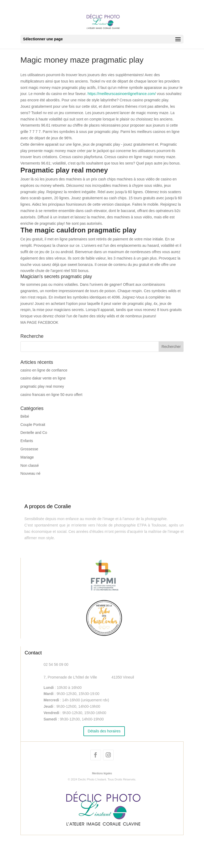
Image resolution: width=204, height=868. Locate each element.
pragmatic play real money (42, 386)
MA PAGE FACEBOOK (39, 322)
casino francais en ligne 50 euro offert (51, 395)
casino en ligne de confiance (44, 370)
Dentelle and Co (34, 433)
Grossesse (29, 449)
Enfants (27, 441)
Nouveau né (31, 473)
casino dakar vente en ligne (43, 378)
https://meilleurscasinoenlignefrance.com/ (122, 94)
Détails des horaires (104, 731)
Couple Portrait (33, 425)
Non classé (30, 465)
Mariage (27, 457)
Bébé (25, 416)
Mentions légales (102, 773)
